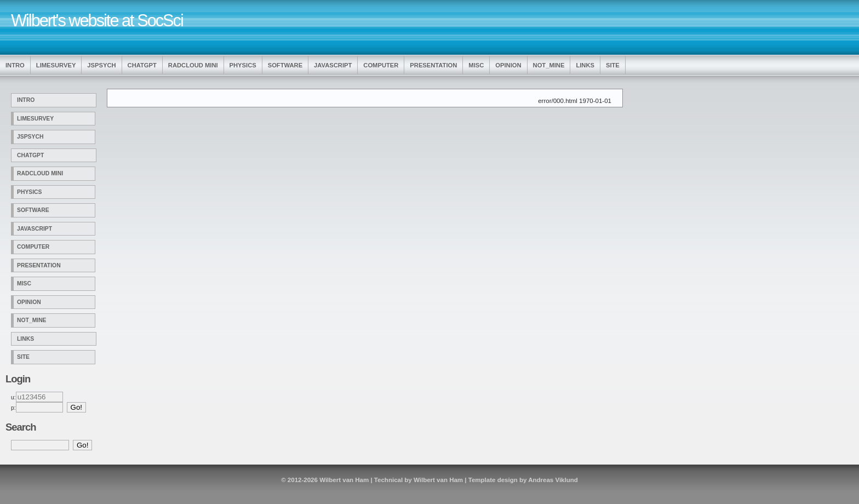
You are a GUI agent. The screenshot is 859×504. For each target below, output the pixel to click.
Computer (381, 65)
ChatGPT (142, 65)
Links (585, 65)
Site (613, 65)
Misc (476, 65)
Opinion (508, 65)
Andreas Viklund (553, 480)
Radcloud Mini (193, 65)
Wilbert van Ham (344, 480)
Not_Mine (549, 65)
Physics (243, 65)
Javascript (333, 65)
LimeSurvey (56, 65)
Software (285, 65)
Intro (15, 65)
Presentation (433, 65)
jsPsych (101, 65)
